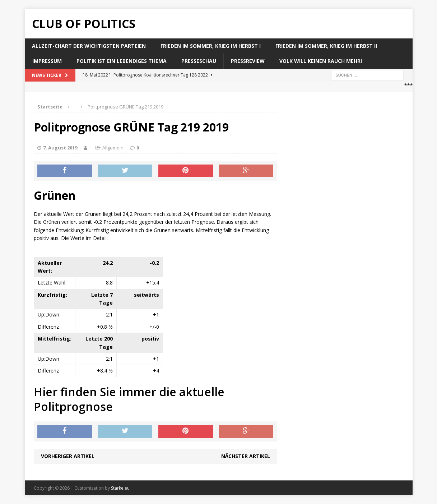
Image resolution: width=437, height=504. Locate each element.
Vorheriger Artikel (68, 456)
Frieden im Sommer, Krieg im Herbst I (211, 46)
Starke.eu (120, 488)
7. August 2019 (60, 148)
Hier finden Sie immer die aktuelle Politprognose (129, 399)
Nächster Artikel (246, 456)
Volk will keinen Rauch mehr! (321, 61)
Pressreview (248, 61)
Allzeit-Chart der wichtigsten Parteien (89, 46)
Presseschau (199, 61)
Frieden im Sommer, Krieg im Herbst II (326, 46)
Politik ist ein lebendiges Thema (122, 61)
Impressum (47, 61)
